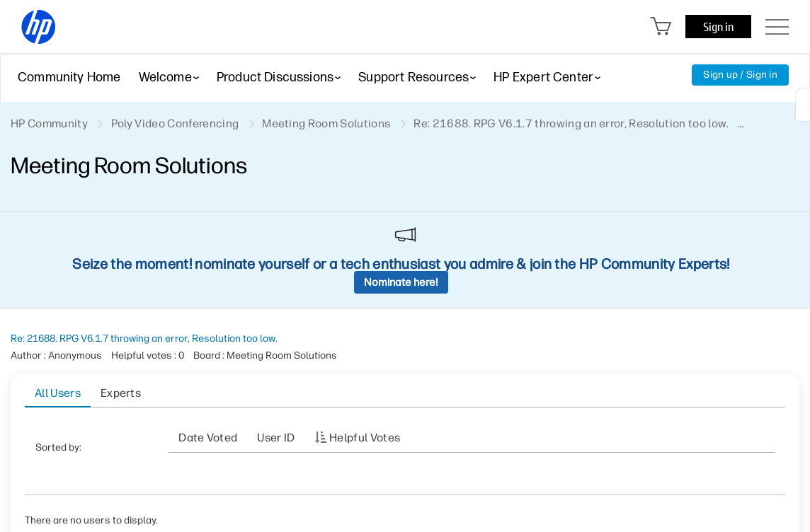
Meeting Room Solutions (326, 123)
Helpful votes (365, 438)
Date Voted (208, 438)
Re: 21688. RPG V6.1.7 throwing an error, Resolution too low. (144, 339)
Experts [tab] (121, 393)
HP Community (49, 123)
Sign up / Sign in (740, 75)
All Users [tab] (58, 393)
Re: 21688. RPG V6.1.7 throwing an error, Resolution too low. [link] (571, 123)
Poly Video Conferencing (175, 123)
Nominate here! (401, 282)
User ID (276, 438)
